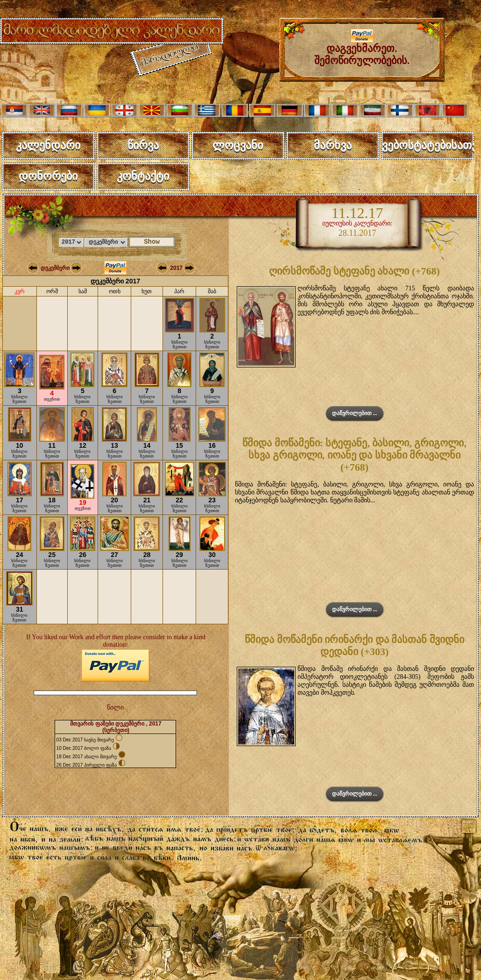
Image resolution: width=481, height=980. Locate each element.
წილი (115, 708)
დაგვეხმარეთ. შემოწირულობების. (362, 50)
